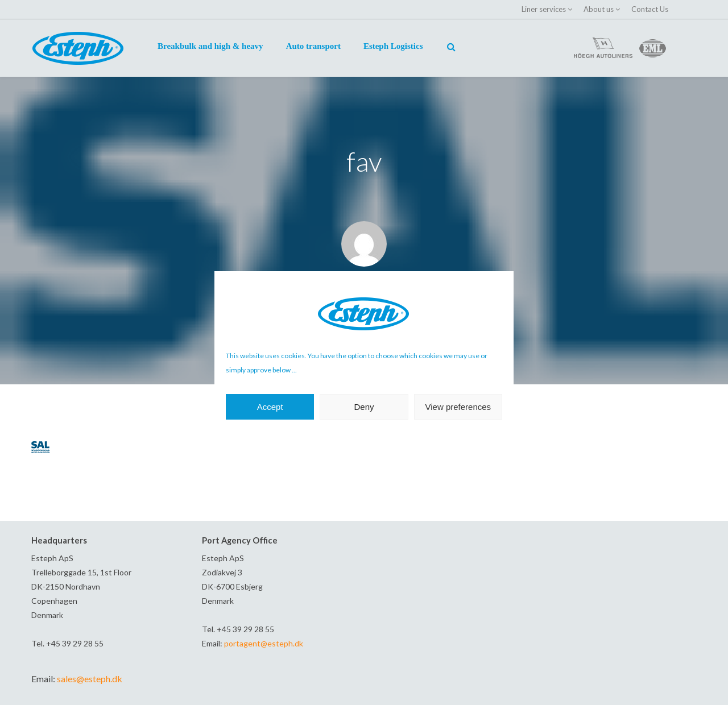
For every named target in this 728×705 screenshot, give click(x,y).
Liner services (544, 9)
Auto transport (313, 46)
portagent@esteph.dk (264, 643)
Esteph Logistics (393, 46)
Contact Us (650, 9)
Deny (364, 407)
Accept (270, 407)
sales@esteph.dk (90, 679)
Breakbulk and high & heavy (210, 46)
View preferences (458, 407)
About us (599, 9)
